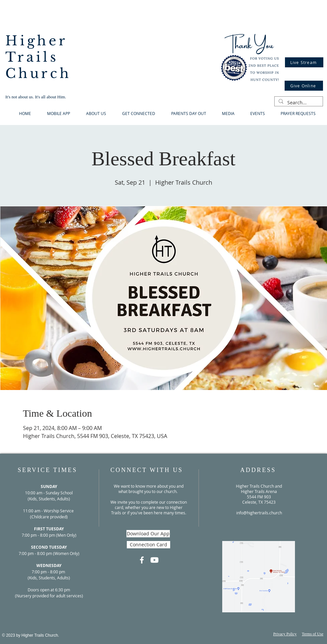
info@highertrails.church (259, 513)
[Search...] (298, 103)
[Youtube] (154, 560)
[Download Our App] (148, 534)
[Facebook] (142, 560)
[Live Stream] (304, 62)
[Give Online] (304, 86)
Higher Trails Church (38, 57)
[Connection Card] (148, 545)
